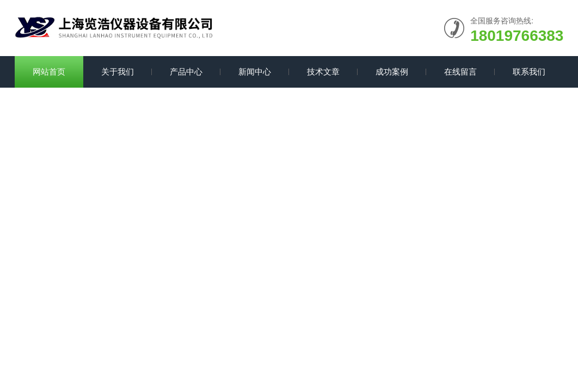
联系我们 (529, 72)
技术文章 (323, 72)
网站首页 (49, 72)
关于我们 (118, 72)
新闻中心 (255, 72)
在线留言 (460, 72)
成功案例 (392, 72)
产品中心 (186, 72)
